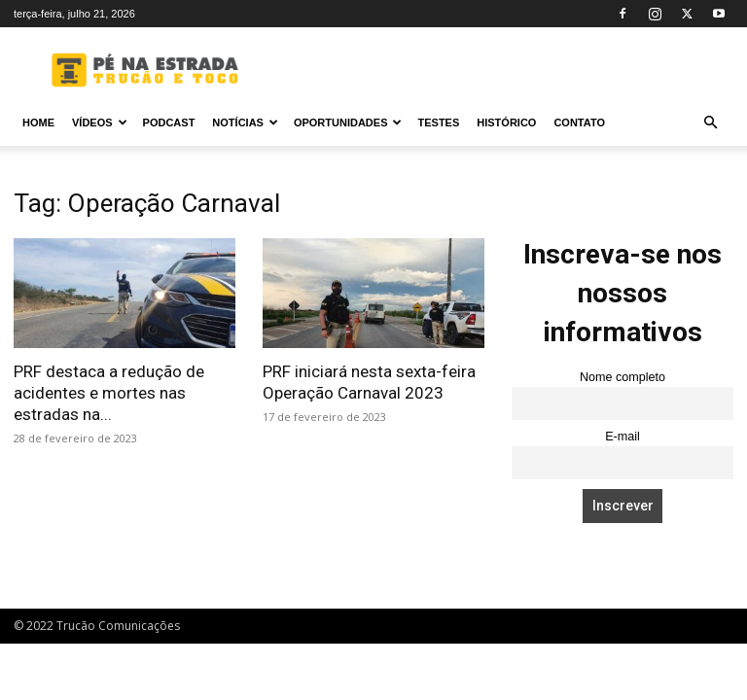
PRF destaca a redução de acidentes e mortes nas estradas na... (109, 393)
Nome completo (622, 377)
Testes (438, 122)
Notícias (245, 122)
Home (38, 122)
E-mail (622, 437)
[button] (710, 123)
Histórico (506, 122)
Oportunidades (348, 122)
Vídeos (100, 122)
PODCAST (169, 122)
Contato (579, 122)
